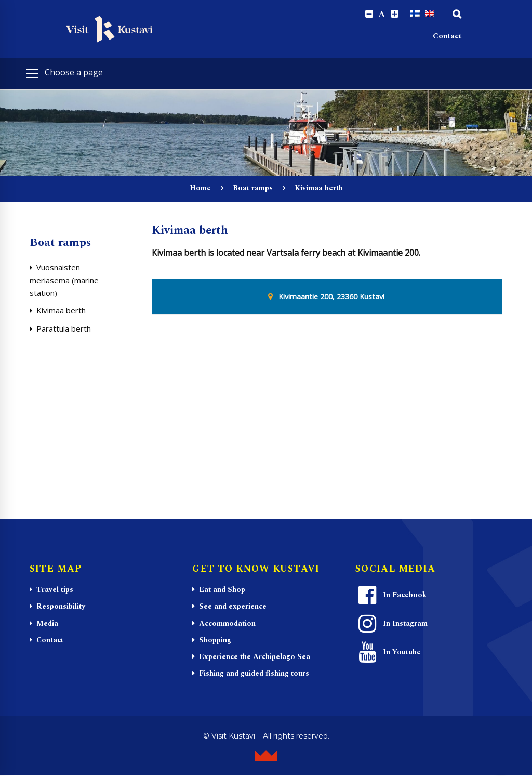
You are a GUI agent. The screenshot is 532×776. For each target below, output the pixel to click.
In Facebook (391, 596)
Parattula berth (64, 329)
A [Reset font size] (382, 15)
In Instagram (392, 624)
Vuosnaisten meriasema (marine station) (64, 280)
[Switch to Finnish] (415, 14)
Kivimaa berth (61, 311)
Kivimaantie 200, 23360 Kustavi (331, 297)
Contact (447, 37)
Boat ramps (253, 188)
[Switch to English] (430, 14)
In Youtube (388, 653)
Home (200, 188)
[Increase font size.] (395, 14)
